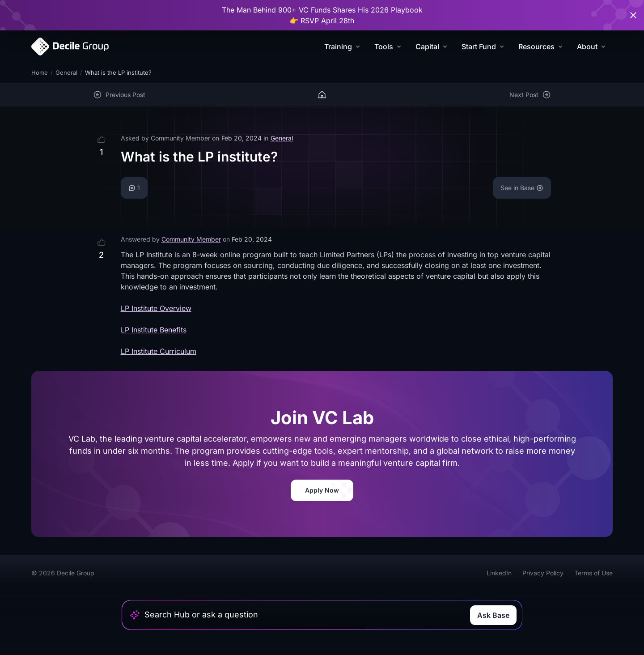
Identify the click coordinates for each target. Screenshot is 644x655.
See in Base (522, 188)
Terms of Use (593, 573)
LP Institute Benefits (154, 330)
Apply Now (322, 490)
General (66, 72)
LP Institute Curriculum (159, 351)
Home (40, 72)
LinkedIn (499, 573)
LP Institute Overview (156, 308)
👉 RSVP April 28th (322, 21)
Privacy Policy (543, 573)
